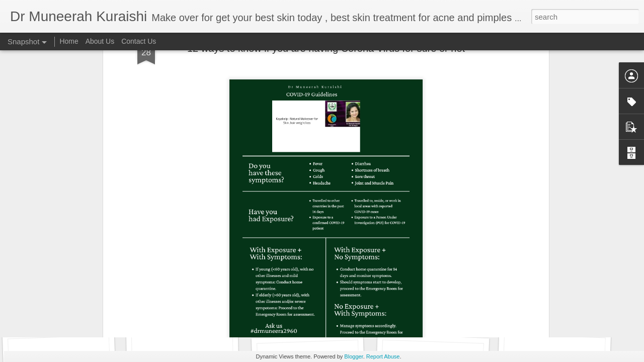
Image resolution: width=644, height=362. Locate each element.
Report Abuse (383, 356)
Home (69, 41)
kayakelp (338, 250)
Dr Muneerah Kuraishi (366, 237)
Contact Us (139, 41)
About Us (100, 41)
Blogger (353, 356)
